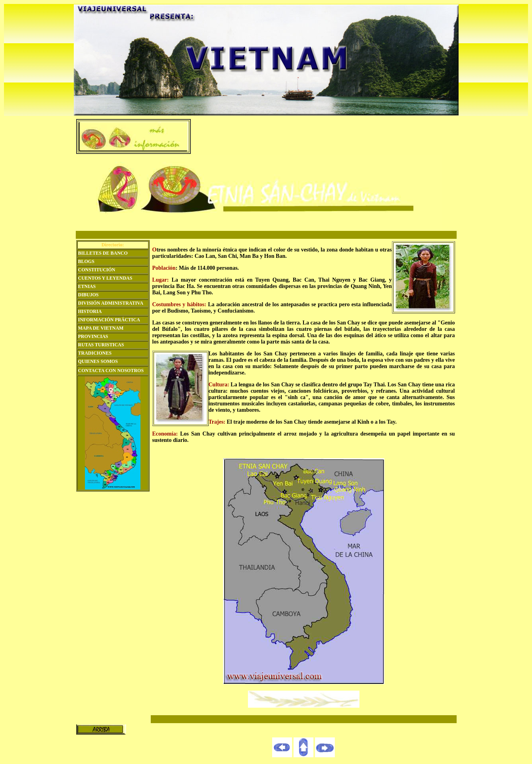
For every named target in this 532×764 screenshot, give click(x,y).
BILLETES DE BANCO (103, 253)
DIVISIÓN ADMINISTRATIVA (111, 303)
